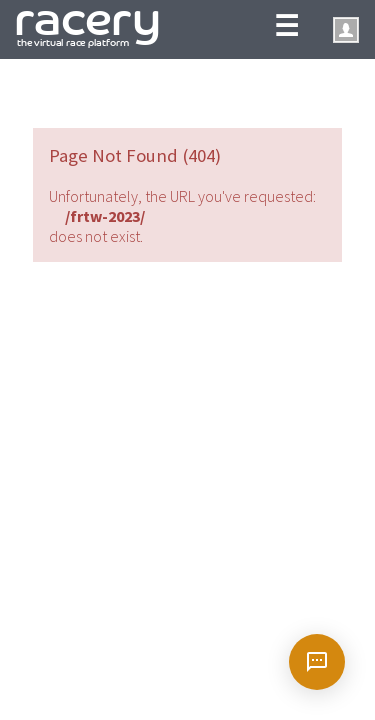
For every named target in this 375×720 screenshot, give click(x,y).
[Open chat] (317, 662)
